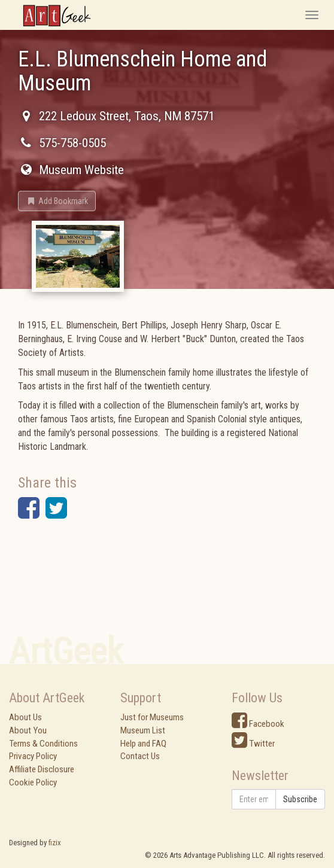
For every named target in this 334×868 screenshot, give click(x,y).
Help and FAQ (143, 744)
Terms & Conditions (43, 744)
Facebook (258, 724)
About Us (25, 717)
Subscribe (300, 799)
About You (28, 730)
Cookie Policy (33, 782)
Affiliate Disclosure (42, 769)
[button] (57, 201)
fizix (55, 843)
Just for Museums (152, 717)
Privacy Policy (33, 756)
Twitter (253, 744)
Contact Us (140, 756)
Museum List (143, 730)
